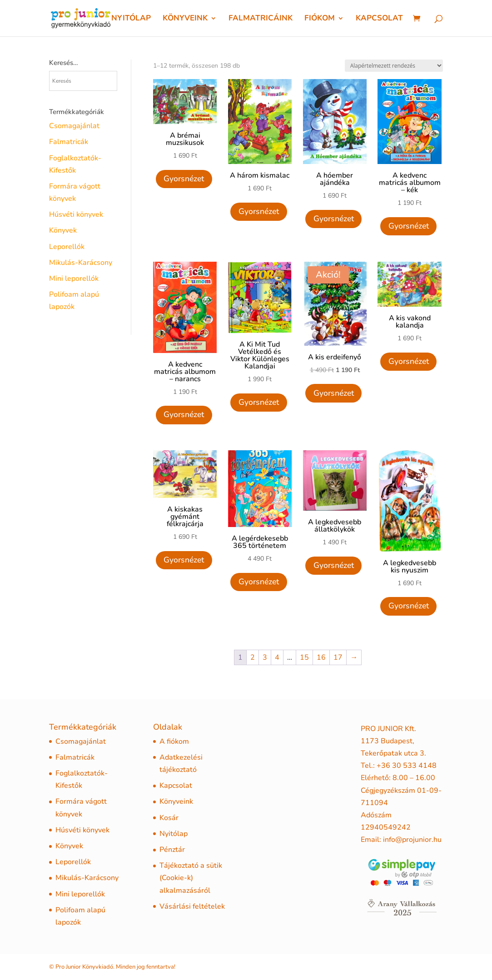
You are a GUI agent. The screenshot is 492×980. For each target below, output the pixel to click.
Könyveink (185, 19)
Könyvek (63, 230)
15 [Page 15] (304, 657)
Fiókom (320, 19)
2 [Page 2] (253, 657)
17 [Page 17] (338, 657)
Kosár (169, 818)
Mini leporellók (74, 279)
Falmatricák (69, 142)
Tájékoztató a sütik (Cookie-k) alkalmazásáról (191, 878)
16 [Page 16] (321, 657)
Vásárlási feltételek (192, 906)
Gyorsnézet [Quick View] (184, 179)
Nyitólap (131, 19)
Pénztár (172, 850)
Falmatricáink (261, 19)
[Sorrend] (394, 66)
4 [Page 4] (277, 657)
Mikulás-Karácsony (81, 263)
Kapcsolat (379, 19)
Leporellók (67, 247)
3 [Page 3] (265, 657)
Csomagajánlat (74, 126)
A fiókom (174, 741)
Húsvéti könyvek (76, 214)
